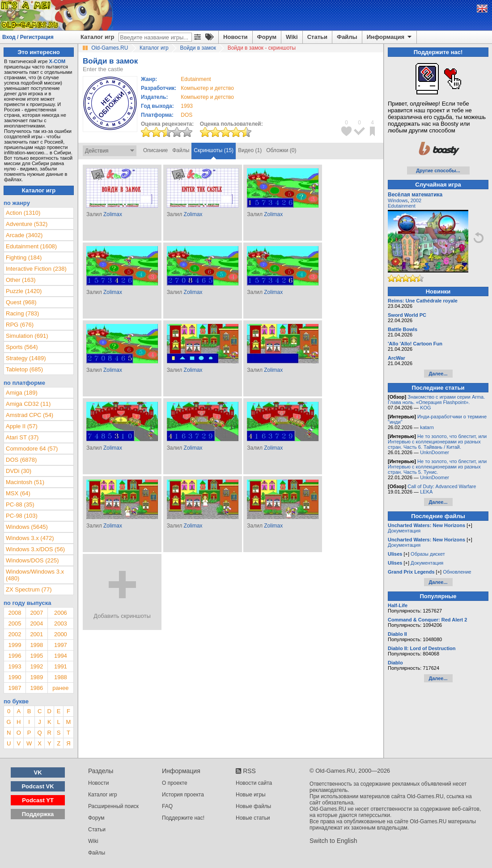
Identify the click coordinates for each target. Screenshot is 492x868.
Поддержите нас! (183, 818)
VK (38, 772)
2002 (15, 634)
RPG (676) (20, 325)
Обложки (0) (281, 150)
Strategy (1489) (26, 358)
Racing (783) (22, 313)
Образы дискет (428, 554)
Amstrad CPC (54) (30, 415)
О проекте (175, 783)
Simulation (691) (27, 336)
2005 (15, 623)
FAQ (167, 806)
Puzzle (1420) (24, 291)
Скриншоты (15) (214, 150)
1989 (36, 677)
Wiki (292, 37)
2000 (61, 634)
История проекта (183, 795)
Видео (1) (250, 150)
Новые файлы (253, 806)
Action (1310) (23, 213)
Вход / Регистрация (28, 37)
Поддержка (38, 814)
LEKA (426, 492)
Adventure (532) (27, 224)
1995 (36, 656)
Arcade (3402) (24, 235)
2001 (36, 634)
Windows (398, 200)
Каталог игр (97, 37)
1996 (15, 656)
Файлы (347, 37)
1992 (36, 666)
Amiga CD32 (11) (28, 404)
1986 (36, 688)
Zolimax (113, 214)
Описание (155, 150)
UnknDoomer (435, 452)
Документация (404, 531)
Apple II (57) (22, 426)
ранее (60, 688)
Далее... (438, 374)
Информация (390, 37)
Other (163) (21, 280)
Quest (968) (21, 302)
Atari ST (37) (22, 437)
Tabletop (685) (24, 369)
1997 (61, 645)
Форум (267, 37)
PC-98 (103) (22, 516)
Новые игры (251, 795)
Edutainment (402, 206)
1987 (15, 688)
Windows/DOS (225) (32, 560)
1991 (61, 666)
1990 (15, 677)
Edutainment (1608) (31, 246)
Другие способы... (438, 170)
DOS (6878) (21, 460)
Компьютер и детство (207, 88)
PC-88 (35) (20, 504)
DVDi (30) (19, 471)
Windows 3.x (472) (30, 538)
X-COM (57, 61)
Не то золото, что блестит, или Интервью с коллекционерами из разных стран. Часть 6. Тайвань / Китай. (437, 442)
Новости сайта (254, 783)
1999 (15, 645)
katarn (427, 427)
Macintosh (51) (25, 482)
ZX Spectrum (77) (29, 589)
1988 (61, 677)
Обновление (457, 572)
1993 (187, 106)
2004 (36, 623)
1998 (36, 645)
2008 (15, 613)
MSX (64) (18, 493)
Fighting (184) (24, 257)
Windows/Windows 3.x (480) (35, 575)
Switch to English (333, 841)
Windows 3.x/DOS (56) (35, 549)
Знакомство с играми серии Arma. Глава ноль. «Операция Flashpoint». (436, 400)
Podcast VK (38, 786)
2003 (61, 623)
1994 (61, 656)
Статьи (317, 37)
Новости (235, 37)
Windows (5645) (27, 527)
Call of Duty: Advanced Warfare (442, 486)
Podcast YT (38, 800)
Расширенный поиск (113, 806)
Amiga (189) (22, 393)
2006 (61, 613)
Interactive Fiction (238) (36, 269)
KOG (425, 408)
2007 (36, 613)
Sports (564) (22, 347)
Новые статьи (253, 818)
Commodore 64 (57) (32, 449)
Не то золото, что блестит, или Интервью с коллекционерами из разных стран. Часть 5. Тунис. (437, 467)
